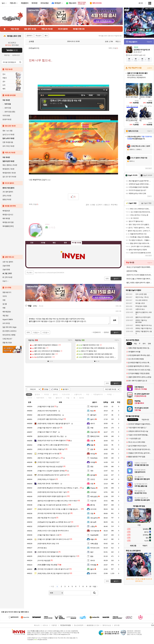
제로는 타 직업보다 (47, 479)
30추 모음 (7, 108)
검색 (20, 62)
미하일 (109, 394)
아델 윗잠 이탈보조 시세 (48, 535)
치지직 (5, 296)
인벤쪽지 (47, 235)
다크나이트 (66, 394)
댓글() (115, 48)
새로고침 (118, 306)
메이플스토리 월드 (8, 222)
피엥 (93, 441)
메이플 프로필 (76, 243)
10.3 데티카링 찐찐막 (47, 411)
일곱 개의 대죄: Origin (9, 327)
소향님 (93, 526)
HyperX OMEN (8, 319)
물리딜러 (93, 415)
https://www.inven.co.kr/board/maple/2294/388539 (49, 273)
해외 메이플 (6, 218)
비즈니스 (45, 625)
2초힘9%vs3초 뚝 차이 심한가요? (52, 475)
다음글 (35, 332)
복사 (46, 36)
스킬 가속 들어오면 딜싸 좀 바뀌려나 (53, 505)
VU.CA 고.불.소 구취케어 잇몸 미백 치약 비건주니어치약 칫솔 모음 (139, 279)
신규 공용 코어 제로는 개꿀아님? (51, 449)
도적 (4, 85)
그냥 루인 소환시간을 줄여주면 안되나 (53, 445)
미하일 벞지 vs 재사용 (48, 454)
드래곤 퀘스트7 (7, 339)
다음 (94, 586)
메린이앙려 (94, 406)
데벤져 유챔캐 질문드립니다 (52, 496)
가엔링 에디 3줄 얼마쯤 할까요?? (54, 424)
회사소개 (37, 625)
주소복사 (29, 273)
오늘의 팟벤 (6, 270)
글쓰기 (116, 383)
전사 (4, 74)
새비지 (93, 424)
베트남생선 (95, 496)
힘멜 (93, 445)
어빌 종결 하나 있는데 (47, 518)
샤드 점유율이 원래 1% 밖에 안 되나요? (54, 539)
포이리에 (93, 509)
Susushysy (94, 458)
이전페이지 (97, 332)
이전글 (45, 332)
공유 (87, 205)
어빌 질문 (44, 560)
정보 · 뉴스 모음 (7, 131)
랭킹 (54, 243)
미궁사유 (93, 501)
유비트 (93, 560)
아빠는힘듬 (94, 544)
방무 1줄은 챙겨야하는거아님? (51, 419)
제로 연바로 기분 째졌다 (48, 484)
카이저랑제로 (96, 531)
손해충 (30, 41)
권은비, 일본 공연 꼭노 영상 (51, 436)
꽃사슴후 (93, 522)
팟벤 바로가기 (7, 292)
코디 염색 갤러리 (8, 192)
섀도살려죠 (95, 518)
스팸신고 (107, 205)
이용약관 (54, 625)
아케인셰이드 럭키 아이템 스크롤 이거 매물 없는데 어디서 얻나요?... (64, 509)
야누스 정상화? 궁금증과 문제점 (51, 471)
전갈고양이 (95, 432)
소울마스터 (78, 394)
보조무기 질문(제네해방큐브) (49, 415)
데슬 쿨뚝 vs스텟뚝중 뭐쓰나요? (54, 522)
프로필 (43, 243)
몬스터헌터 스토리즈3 (9, 331)
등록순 (35, 306)
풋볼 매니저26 (7, 343)
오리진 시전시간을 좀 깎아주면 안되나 (53, 531)
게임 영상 (5, 316)
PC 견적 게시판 (7, 277)
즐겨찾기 (66, 389)
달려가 (93, 419)
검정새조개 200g (132, 271)
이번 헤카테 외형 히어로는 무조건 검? (54, 513)
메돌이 (93, 539)
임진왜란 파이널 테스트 (142, 50)
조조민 (93, 479)
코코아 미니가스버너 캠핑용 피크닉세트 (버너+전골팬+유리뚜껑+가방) (139, 275)
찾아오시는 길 (107, 625)
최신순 (41, 306)
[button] (48, 361)
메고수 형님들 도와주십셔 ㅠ (49, 458)
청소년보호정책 (79, 625)
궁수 (4, 82)
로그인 (141, 3)
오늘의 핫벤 (6, 266)
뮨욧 (93, 449)
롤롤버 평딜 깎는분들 (47, 565)
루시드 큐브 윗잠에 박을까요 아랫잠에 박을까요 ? (57, 556)
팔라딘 (55, 394)
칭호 (65, 243)
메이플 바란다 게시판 (9, 173)
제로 (50, 398)
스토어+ (150, 68)
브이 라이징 (6, 323)
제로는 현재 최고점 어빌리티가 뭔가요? (54, 573)
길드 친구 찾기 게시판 (9, 177)
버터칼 (93, 454)
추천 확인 (114, 205)
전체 (29, 394)
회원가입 (7, 55)
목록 (110, 48)
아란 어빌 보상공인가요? (49, 462)
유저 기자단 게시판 (8, 146)
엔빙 (92, 467)
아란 (88, 394)
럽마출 (93, 475)
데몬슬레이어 (98, 394)
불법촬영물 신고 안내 (93, 625)
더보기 (57, 235)
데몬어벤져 (40, 398)
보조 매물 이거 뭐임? (47, 432)
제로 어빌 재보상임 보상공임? (50, 467)
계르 (92, 471)
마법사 (5, 78)
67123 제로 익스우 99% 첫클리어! (52, 441)
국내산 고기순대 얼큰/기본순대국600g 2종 (139, 267)
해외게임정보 (7, 312)
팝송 (92, 556)
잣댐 (93, 513)
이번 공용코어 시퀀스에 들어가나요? (53, 569)
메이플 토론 (6, 211)
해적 (4, 89)
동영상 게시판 (7, 200)
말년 (92, 552)
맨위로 (106, 332)
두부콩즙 (94, 565)
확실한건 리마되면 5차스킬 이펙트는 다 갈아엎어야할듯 (62, 488)
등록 (115, 320)
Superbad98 (94, 535)
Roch (93, 411)
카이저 (30, 398)
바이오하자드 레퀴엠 (9, 335)
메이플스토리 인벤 (14, 36)
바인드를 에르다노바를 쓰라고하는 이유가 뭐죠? (58, 501)
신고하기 (99, 205)
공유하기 (29, 36)
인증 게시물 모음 (8, 142)
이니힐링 (52, 235)
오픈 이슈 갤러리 (8, 262)
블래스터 (59, 398)
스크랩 (92, 205)
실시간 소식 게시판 (8, 135)
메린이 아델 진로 (46, 406)
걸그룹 (5, 304)
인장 (32, 243)
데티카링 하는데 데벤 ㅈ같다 (52, 492)
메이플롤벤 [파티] (8, 226)
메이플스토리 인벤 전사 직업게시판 (110, 36)
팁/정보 (37, 394)
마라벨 (93, 462)
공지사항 (117, 625)
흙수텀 (93, 505)
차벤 (4, 300)
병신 (42, 548)
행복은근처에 (95, 436)
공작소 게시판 (7, 196)
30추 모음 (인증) (9, 112)
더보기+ (70, 340)
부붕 (92, 428)
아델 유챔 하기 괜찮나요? (49, 428)
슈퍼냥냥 (93, 492)
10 (90, 586)
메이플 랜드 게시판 (8, 169)
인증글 (46, 389)
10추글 (56, 389)
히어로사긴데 (95, 548)
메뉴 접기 (111, 242)
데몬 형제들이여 (48, 552)
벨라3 (93, 569)
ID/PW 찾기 (16, 55)
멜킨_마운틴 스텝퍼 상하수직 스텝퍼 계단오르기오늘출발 (139, 283)
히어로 (47, 394)
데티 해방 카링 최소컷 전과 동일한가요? (57, 526)
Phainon (94, 488)
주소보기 (38, 36)
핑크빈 (82, 398)
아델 (68, 398)
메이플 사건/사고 (8, 215)
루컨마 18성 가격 (48, 544)
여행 (4, 308)
